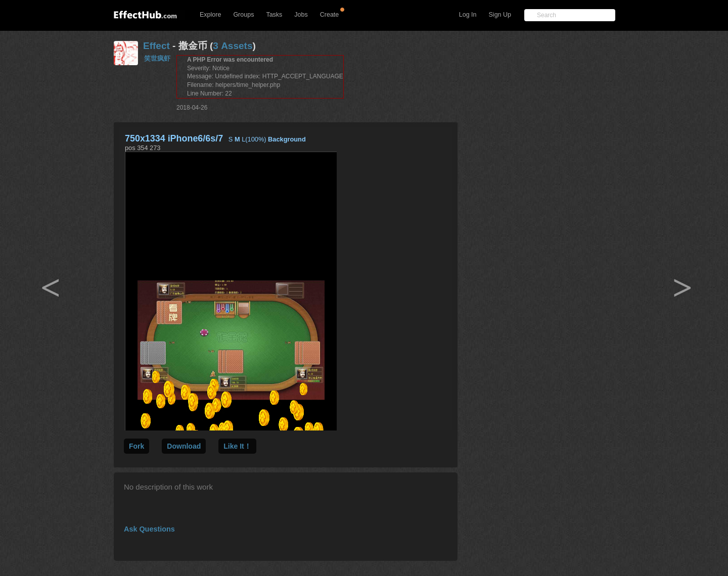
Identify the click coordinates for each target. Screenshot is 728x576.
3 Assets (233, 46)
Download (184, 446)
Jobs (301, 15)
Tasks (274, 15)
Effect (156, 46)
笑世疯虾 (157, 58)
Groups (243, 15)
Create (330, 15)
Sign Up (500, 15)
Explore (210, 15)
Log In (468, 15)
